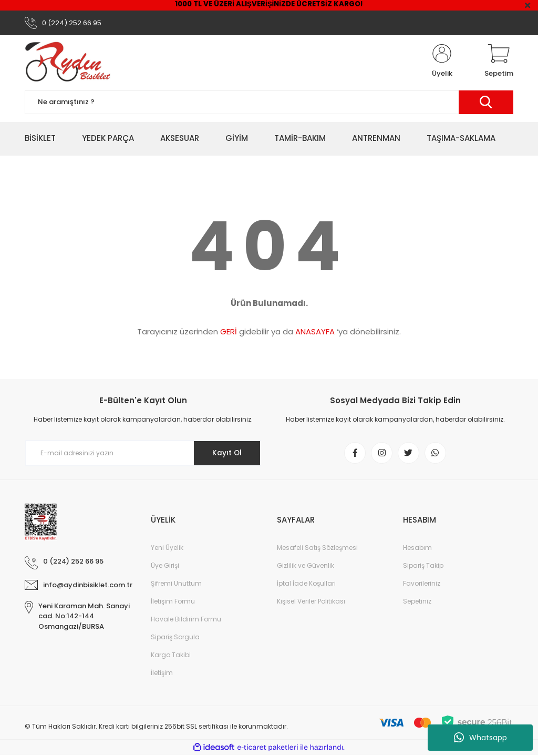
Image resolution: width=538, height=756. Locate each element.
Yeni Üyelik (167, 549)
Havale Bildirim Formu (186, 620)
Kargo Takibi (171, 656)
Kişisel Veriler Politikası (311, 602)
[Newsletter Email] (143, 454)
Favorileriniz (422, 584)
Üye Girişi (165, 566)
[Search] (269, 103)
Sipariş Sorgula (175, 638)
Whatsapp (480, 738)
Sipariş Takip (423, 566)
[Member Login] (442, 62)
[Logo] (68, 62)
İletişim (162, 674)
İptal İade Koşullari (306, 584)
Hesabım (417, 549)
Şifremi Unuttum (176, 584)
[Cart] (499, 62)
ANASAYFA (315, 332)
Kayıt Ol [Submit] (226, 454)
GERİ (229, 332)
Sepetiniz (417, 602)
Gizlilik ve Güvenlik (306, 566)
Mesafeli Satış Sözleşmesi (317, 549)
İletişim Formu (173, 602)
